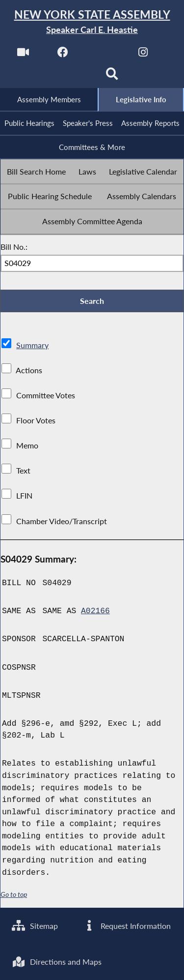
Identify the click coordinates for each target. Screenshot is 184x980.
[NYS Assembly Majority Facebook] (63, 55)
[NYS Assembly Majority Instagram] (143, 55)
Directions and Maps (57, 962)
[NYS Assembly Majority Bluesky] (72, 77)
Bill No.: (14, 247)
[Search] (112, 77)
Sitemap (35, 925)
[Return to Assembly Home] (92, 22)
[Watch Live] (23, 55)
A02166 (95, 612)
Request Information (127, 925)
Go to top (14, 895)
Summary (32, 346)
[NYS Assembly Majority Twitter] (103, 55)
